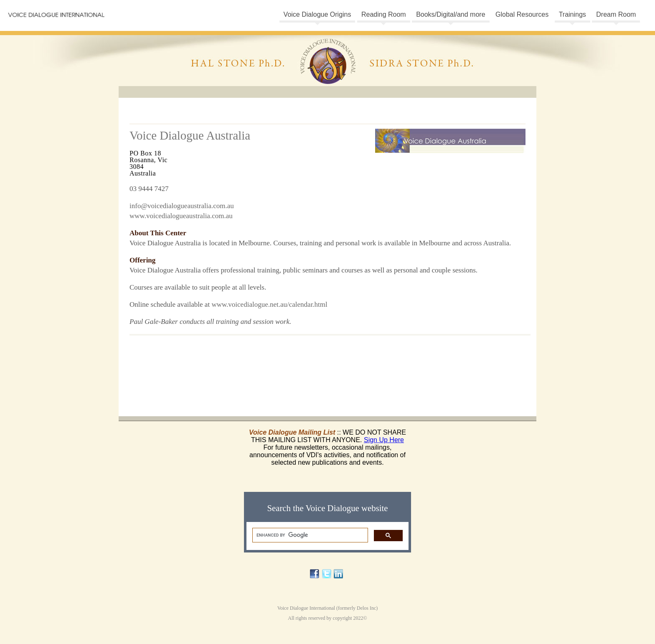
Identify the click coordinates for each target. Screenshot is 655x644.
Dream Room (616, 14)
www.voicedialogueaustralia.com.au (181, 216)
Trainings (572, 14)
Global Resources (522, 14)
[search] (309, 535)
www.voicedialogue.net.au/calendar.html (269, 304)
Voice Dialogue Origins (317, 14)
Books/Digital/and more (451, 14)
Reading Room (384, 14)
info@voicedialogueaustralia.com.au (182, 206)
